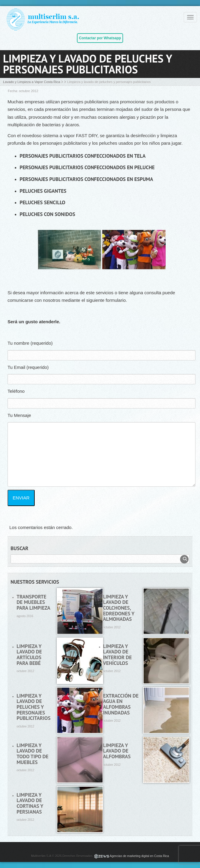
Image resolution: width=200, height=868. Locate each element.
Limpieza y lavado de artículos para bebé (29, 655)
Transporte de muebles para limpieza (33, 602)
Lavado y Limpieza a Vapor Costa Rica (32, 82)
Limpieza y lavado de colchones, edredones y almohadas (119, 608)
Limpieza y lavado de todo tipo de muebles (33, 754)
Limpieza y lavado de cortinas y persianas (30, 803)
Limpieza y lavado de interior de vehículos (117, 655)
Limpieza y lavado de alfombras (117, 751)
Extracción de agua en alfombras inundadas (121, 704)
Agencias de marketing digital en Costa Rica (139, 856)
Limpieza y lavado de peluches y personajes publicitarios (33, 707)
